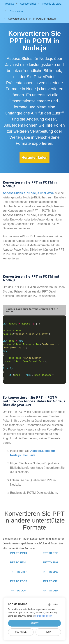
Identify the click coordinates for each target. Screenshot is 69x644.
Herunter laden (34, 157)
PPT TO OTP (50, 591)
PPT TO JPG (50, 572)
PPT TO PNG (50, 562)
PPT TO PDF (50, 553)
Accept (34, 623)
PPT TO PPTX (19, 553)
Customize (21, 632)
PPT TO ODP (19, 591)
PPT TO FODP (19, 581)
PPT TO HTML (19, 562)
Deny (48, 632)
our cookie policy (44, 616)
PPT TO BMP (19, 572)
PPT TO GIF (50, 581)
